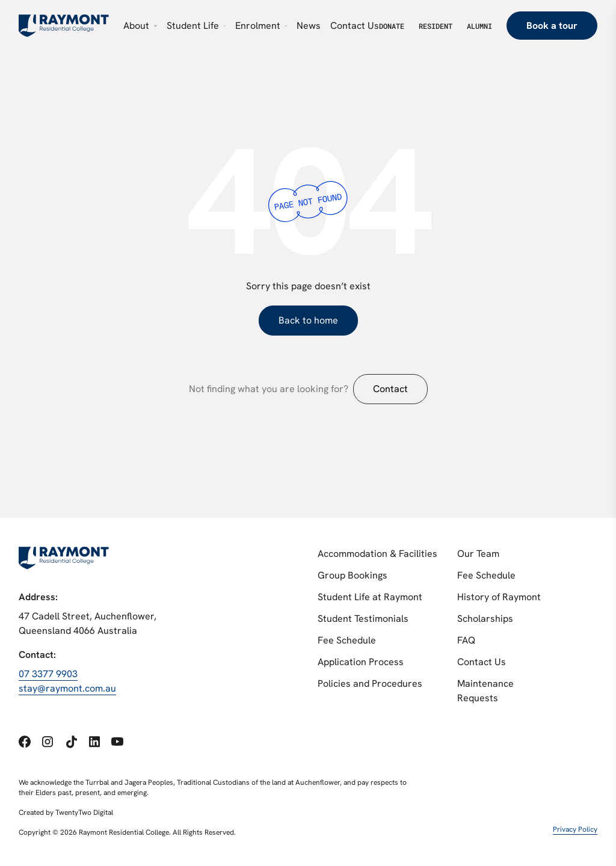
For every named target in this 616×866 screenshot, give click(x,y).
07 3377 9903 (48, 674)
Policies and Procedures (370, 683)
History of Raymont (499, 597)
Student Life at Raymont (370, 597)
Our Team (478, 554)
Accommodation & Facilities (377, 554)
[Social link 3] (71, 742)
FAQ (466, 640)
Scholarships (485, 619)
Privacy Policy (575, 829)
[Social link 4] (94, 742)
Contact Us (482, 662)
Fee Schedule (347, 640)
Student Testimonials (363, 619)
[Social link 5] (117, 742)
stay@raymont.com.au (67, 688)
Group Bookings (353, 575)
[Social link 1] (25, 742)
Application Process (361, 662)
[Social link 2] (48, 742)
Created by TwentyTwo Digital (66, 812)
